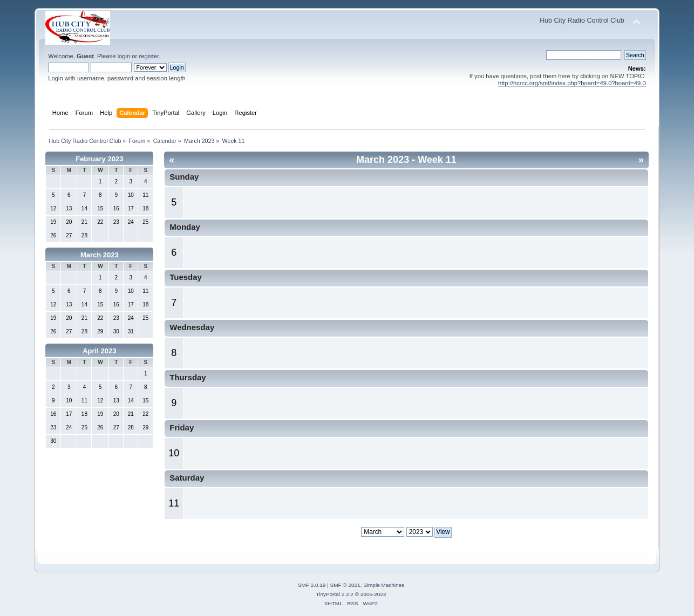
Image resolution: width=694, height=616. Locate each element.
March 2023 (100, 255)
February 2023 (99, 159)
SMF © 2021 (345, 585)
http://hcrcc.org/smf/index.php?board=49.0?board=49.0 (572, 83)
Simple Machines (384, 585)
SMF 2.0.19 (312, 585)
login (124, 56)
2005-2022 (373, 594)
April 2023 (99, 351)
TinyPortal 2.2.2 (334, 594)
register (149, 56)
